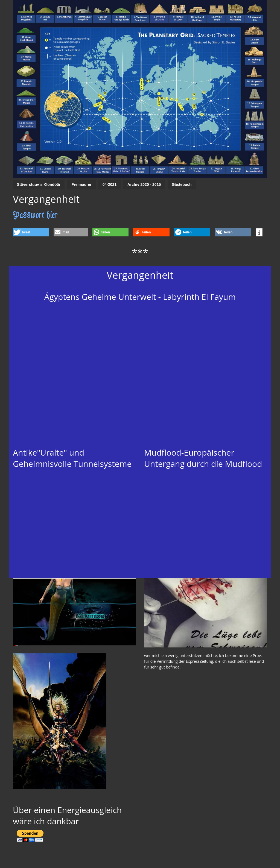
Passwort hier (35, 215)
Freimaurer (81, 184)
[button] (31, 232)
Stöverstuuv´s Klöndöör (39, 184)
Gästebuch (182, 184)
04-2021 (110, 184)
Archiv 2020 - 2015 (144, 184)
